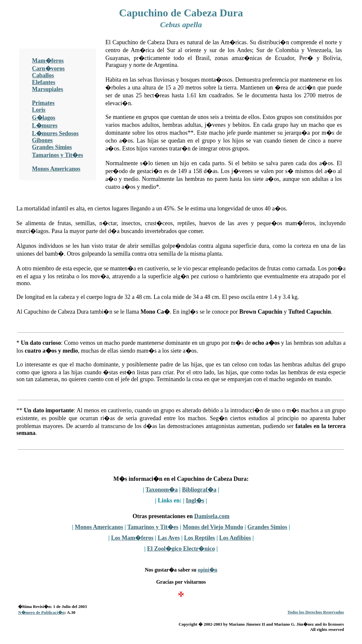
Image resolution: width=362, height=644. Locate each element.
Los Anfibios (235, 538)
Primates (43, 103)
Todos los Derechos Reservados (316, 612)
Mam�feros (48, 61)
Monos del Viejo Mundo (213, 527)
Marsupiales (48, 89)
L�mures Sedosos (55, 133)
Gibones (42, 140)
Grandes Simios (52, 147)
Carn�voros (49, 68)
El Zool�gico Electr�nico (181, 549)
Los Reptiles (200, 538)
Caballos (43, 75)
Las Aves (169, 538)
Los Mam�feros (132, 538)
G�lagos (44, 118)
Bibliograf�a (199, 490)
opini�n (208, 570)
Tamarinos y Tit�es (58, 155)
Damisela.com (212, 516)
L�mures (45, 126)
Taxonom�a (162, 490)
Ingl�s (195, 500)
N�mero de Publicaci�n (41, 612)
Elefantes (44, 82)
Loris (39, 110)
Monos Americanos (56, 169)
